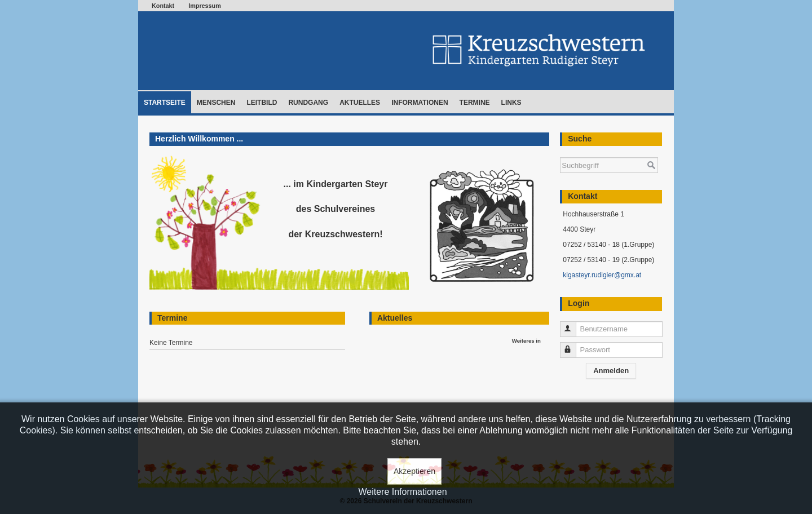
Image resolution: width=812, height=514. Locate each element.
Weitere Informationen (402, 492)
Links (511, 103)
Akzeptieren (414, 471)
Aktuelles (360, 103)
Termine (475, 103)
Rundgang (308, 103)
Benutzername (573, 324)
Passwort (573, 345)
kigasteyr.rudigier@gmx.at (602, 275)
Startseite (165, 103)
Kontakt (163, 6)
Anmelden (611, 371)
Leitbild (262, 103)
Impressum (205, 6)
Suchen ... (560, 152)
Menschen (216, 103)
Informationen (420, 103)
